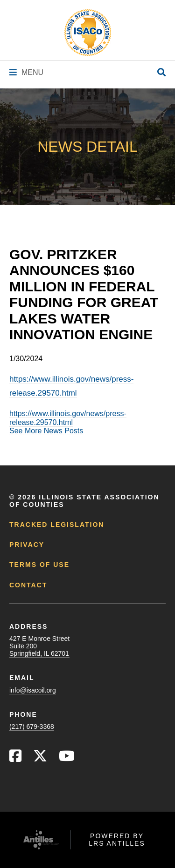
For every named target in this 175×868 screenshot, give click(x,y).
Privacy (27, 545)
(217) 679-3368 (32, 727)
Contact (28, 585)
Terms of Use (39, 565)
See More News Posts (46, 431)
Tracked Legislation (57, 525)
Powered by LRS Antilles (117, 840)
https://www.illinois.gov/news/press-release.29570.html (68, 418)
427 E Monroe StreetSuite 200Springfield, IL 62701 (39, 646)
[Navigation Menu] (26, 72)
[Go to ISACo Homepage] (88, 33)
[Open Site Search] (161, 73)
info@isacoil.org (33, 690)
